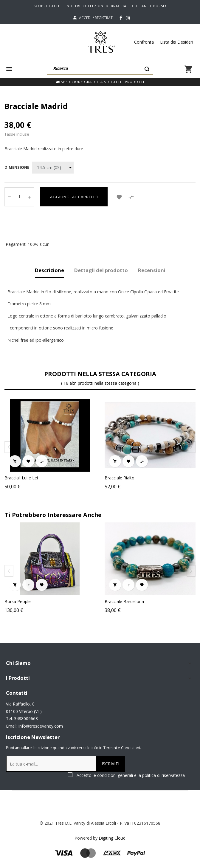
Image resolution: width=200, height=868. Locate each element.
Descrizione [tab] (49, 270)
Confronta (144, 42)
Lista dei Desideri (177, 42)
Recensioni (152, 270)
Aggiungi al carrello (74, 197)
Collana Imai (17, 601)
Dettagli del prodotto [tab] (101, 270)
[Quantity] (19, 197)
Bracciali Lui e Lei (21, 478)
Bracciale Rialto (120, 478)
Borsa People (118, 601)
